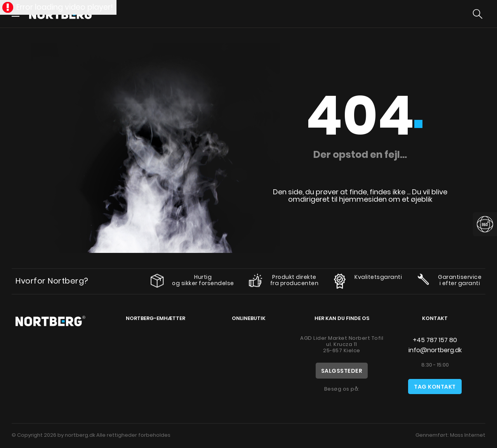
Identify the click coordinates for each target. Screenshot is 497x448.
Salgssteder (342, 371)
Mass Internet (468, 435)
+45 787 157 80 (435, 340)
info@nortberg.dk (435, 350)
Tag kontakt (435, 387)
